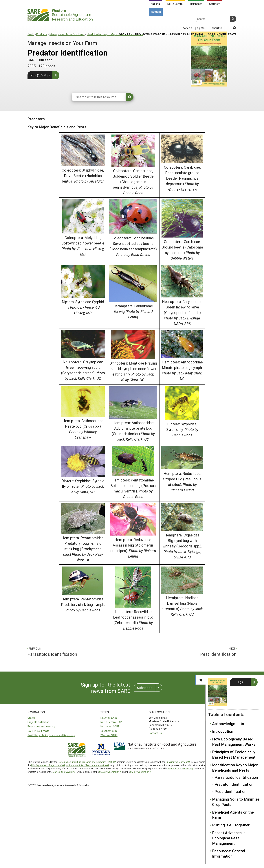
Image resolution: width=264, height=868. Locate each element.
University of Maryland (177, 762)
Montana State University (181, 768)
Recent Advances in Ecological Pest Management (229, 838)
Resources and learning (41, 726)
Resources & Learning (186, 20)
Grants (125, 20)
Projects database (38, 722)
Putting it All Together (231, 825)
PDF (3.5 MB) (40, 75)
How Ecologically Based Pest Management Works (234, 742)
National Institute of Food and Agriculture (86, 765)
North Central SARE (112, 722)
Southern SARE (109, 731)
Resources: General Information (229, 853)
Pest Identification (231, 791)
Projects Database (150, 20)
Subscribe (145, 688)
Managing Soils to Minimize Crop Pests (236, 802)
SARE (31, 34)
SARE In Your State (222, 20)
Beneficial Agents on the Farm (233, 815)
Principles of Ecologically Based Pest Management (234, 754)
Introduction (223, 731)
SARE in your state (38, 731)
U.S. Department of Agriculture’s (47, 765)
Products (42, 34)
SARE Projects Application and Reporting (51, 735)
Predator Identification (234, 784)
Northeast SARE (110, 726)
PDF (240, 682)
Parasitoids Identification (236, 777)
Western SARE (109, 735)
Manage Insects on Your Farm (67, 34)
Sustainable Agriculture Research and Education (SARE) (86, 762)
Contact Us (155, 733)
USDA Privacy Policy (109, 772)
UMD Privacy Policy (140, 772)
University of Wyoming (64, 772)
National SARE (109, 718)
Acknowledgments (228, 724)
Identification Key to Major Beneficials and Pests (115, 34)
